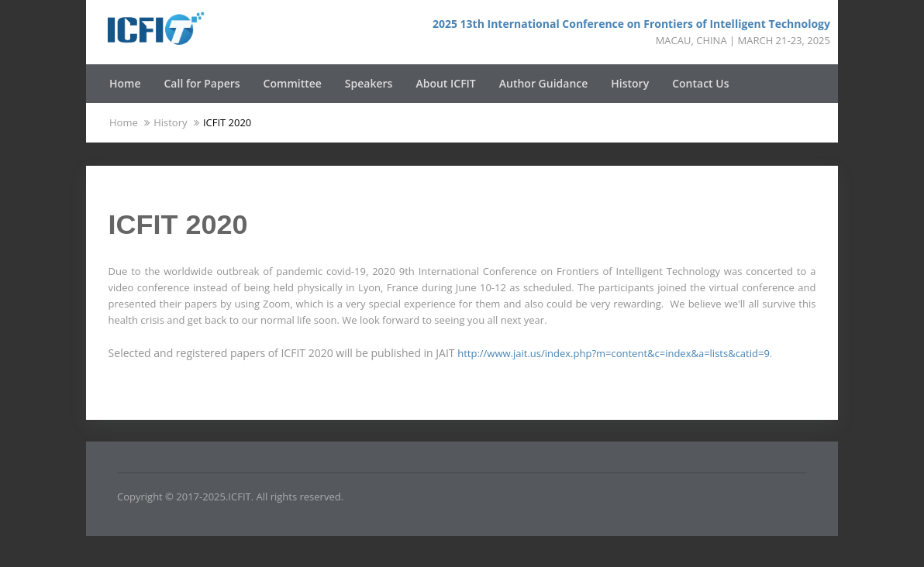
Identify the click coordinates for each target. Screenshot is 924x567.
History (630, 83)
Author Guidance (544, 83)
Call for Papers (202, 83)
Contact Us (700, 83)
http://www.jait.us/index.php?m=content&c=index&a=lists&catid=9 (614, 353)
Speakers (369, 83)
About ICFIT (445, 83)
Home (125, 83)
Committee (293, 83)
